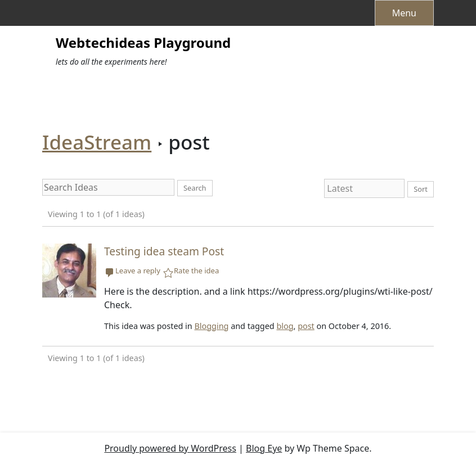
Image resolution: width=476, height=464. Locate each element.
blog (285, 326)
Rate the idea (196, 271)
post (306, 326)
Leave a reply (138, 271)
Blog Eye (264, 448)
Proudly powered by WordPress (170, 448)
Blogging (211, 326)
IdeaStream (97, 142)
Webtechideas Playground (143, 43)
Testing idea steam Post (164, 251)
